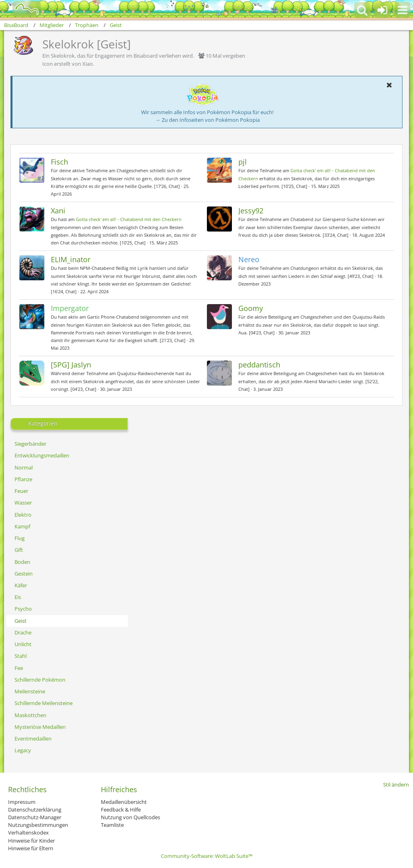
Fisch (59, 162)
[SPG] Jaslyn (71, 365)
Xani (58, 211)
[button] (403, 10)
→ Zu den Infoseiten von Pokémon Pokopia (208, 120)
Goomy (251, 308)
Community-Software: (207, 856)
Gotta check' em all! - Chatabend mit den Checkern (129, 219)
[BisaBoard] (22, 9)
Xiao (88, 64)
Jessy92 (251, 211)
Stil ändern (396, 785)
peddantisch (259, 365)
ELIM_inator (71, 259)
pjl (243, 162)
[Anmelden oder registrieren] (382, 10)
